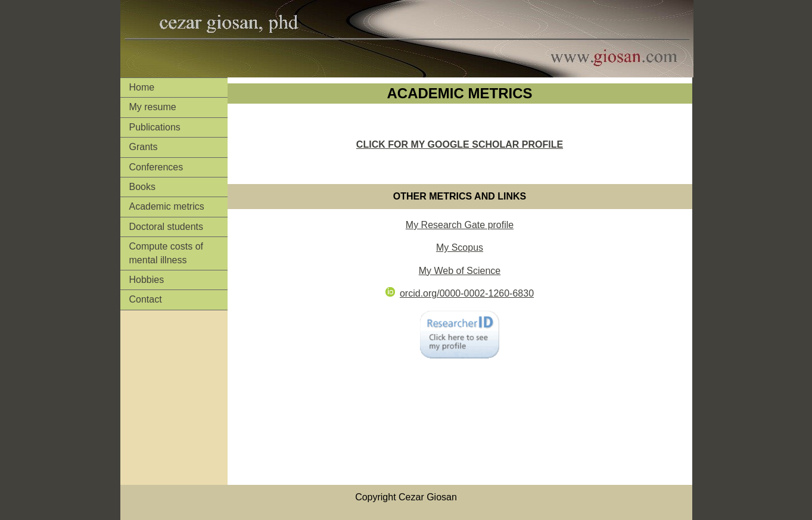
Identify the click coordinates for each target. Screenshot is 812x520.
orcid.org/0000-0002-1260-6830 (460, 293)
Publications (155, 127)
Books (142, 187)
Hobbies (147, 280)
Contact (146, 299)
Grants (144, 147)
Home (142, 87)
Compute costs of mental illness (167, 253)
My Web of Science (460, 271)
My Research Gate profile (460, 225)
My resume (153, 107)
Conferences (156, 167)
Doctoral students (167, 227)
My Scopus (460, 247)
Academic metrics (167, 206)
